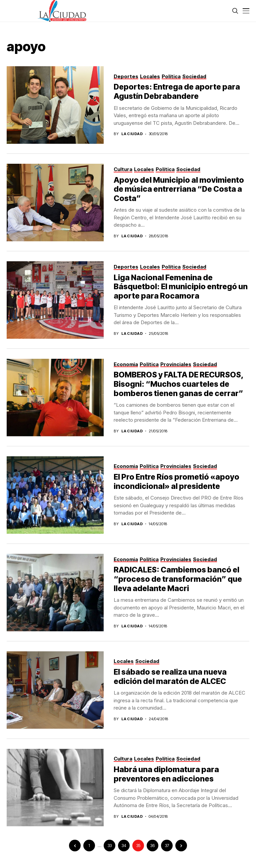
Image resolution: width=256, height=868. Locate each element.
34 (124, 846)
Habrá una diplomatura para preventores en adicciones (166, 774)
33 (110, 846)
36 (152, 846)
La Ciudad (132, 134)
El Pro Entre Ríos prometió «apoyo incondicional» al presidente (176, 482)
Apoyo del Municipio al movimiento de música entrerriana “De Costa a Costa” (179, 189)
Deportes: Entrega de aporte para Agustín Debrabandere (177, 92)
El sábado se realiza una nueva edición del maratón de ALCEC (170, 677)
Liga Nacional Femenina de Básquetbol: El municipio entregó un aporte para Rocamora (181, 287)
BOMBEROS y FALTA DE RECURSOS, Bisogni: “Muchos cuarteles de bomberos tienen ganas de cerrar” (179, 384)
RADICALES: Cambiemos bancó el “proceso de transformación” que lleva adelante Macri (178, 579)
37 (167, 846)
